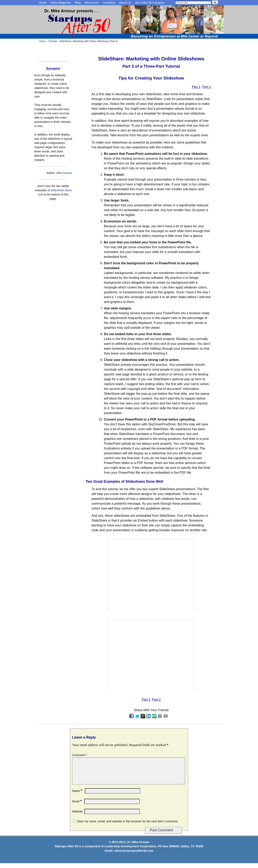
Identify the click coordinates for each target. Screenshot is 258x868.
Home (43, 3)
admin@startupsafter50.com (134, 856)
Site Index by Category (150, 3)
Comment (80, 755)
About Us (125, 3)
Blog (78, 3)
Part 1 (196, 87)
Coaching (109, 3)
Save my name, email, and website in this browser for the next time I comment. (128, 826)
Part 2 (207, 87)
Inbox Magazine (61, 3)
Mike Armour (64, 173)
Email (77, 806)
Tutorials (53, 41)
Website (77, 816)
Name (78, 796)
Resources (92, 3)
